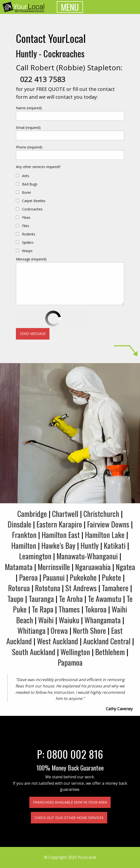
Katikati (115, 545)
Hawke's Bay (58, 545)
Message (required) (31, 259)
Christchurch (101, 513)
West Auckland (58, 641)
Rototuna (48, 588)
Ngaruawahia (93, 567)
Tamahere (115, 588)
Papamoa (70, 662)
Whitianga (31, 630)
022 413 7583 (43, 79)
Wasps (27, 251)
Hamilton (24, 545)
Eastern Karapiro (59, 524)
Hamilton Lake (105, 535)
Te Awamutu (105, 599)
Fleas (26, 217)
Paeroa (28, 577)
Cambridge (32, 513)
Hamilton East (61, 535)
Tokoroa (96, 609)
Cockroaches (32, 209)
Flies (26, 226)
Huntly (90, 545)
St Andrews (81, 588)
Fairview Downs (108, 524)
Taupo (15, 599)
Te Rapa (43, 609)
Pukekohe (83, 577)
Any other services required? (38, 167)
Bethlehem (110, 652)
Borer (27, 192)
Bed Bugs (30, 184)
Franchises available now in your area (70, 802)
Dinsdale (19, 524)
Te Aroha (71, 599)
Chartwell (65, 513)
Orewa (59, 630)
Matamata (19, 567)
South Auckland (34, 652)
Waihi (46, 620)
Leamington (35, 556)
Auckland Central (107, 641)
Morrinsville (54, 567)
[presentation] (53, 318)
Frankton (24, 535)
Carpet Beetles (34, 201)
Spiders (28, 242)
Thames (69, 609)
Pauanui (54, 577)
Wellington (75, 652)
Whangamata (103, 620)
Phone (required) (29, 147)
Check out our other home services (69, 818)
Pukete (111, 577)
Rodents (29, 234)
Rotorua (19, 588)
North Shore (89, 630)
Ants (26, 176)
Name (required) (29, 108)
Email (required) (28, 128)
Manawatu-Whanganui (87, 556)
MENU (70, 7)
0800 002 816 (75, 754)
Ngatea (125, 567)
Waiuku (69, 620)
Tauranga (41, 599)
